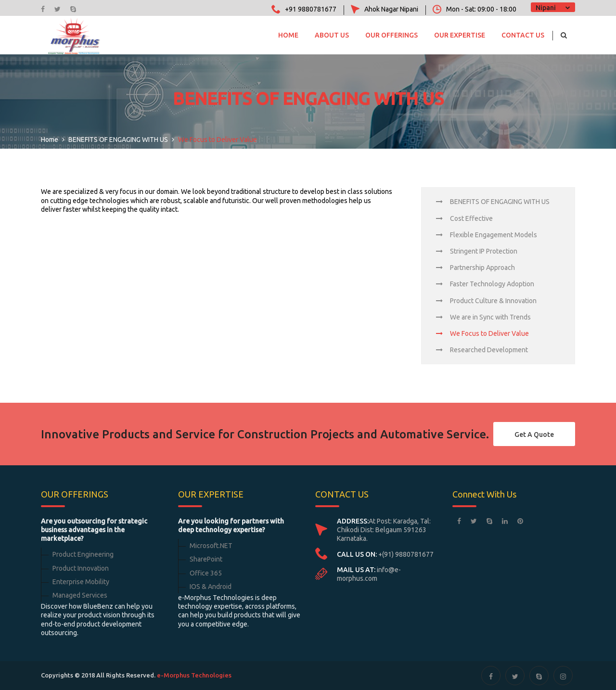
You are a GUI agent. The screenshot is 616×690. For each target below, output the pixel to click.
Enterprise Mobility (81, 582)
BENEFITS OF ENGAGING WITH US (493, 202)
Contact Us (523, 35)
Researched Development (482, 350)
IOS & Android (211, 587)
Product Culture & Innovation (486, 301)
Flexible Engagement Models (487, 235)
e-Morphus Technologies (194, 675)
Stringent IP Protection (477, 251)
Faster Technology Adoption (485, 284)
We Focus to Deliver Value (482, 333)
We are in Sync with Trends (483, 317)
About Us (332, 35)
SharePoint (206, 559)
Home (288, 35)
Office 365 (206, 573)
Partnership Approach (475, 268)
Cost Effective (464, 218)
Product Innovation (81, 568)
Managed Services (80, 595)
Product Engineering (83, 554)
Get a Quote (534, 434)
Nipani (546, 8)
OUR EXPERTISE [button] (460, 35)
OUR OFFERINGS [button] (391, 35)
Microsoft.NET (211, 546)
